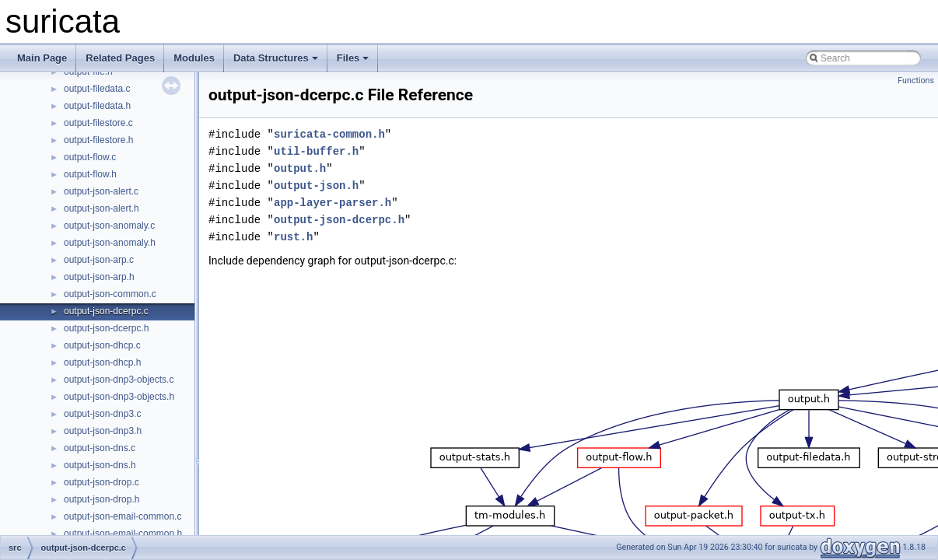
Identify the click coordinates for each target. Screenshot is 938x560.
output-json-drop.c (101, 482)
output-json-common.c (110, 294)
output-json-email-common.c (122, 516)
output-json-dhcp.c (102, 345)
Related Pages (120, 58)
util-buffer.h (316, 151)
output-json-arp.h (99, 277)
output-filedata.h (97, 106)
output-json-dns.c (100, 448)
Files (353, 58)
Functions (916, 80)
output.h (300, 168)
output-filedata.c (97, 89)
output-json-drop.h (101, 499)
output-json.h (316, 185)
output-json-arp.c (99, 260)
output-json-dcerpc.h (106, 328)
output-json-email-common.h (123, 534)
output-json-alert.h (101, 208)
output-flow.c (90, 157)
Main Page (42, 58)
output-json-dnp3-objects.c (119, 380)
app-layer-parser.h (332, 203)
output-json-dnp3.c (102, 414)
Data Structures (276, 58)
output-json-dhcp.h (102, 362)
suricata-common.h (329, 134)
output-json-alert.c (101, 191)
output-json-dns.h (100, 465)
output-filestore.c (98, 123)
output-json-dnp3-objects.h (119, 397)
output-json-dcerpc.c (106, 311)
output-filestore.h (98, 140)
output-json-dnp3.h (103, 431)
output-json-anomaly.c (109, 226)
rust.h (293, 237)
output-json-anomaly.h (110, 243)
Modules (194, 58)
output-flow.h (90, 174)
